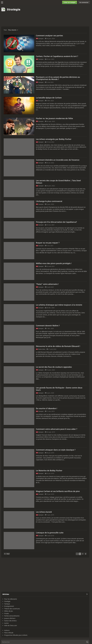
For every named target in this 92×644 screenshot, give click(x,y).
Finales (7, 613)
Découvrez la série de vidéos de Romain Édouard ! (58, 346)
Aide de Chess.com (11, 625)
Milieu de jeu (9, 611)
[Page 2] (83, 554)
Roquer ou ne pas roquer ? (48, 243)
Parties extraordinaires (12, 616)
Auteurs (7, 630)
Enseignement (9, 606)
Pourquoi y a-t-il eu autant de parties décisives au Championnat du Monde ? (58, 78)
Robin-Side (42, 349)
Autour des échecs (10, 621)
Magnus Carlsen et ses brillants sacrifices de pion (58, 491)
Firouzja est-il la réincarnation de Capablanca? (56, 222)
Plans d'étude (9, 633)
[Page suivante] (86, 554)
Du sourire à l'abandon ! (47, 408)
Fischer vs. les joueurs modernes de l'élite (54, 118)
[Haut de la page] (7, 554)
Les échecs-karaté (44, 512)
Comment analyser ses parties (49, 36)
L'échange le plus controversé (49, 201)
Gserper (41, 38)
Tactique (7, 604)
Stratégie (7, 601)
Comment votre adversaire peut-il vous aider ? (57, 429)
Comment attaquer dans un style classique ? (56, 450)
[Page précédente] (77, 554)
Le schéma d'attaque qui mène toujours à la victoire (59, 305)
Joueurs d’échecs (10, 618)
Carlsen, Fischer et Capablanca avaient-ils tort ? (57, 56)
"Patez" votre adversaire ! (47, 284)
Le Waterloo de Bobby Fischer (49, 471)
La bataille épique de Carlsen (49, 98)
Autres (6, 623)
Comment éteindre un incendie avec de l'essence (58, 160)
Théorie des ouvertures (12, 609)
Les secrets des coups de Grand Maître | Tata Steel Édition (58, 182)
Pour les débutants (11, 599)
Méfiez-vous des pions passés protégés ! (54, 263)
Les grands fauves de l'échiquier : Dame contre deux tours (59, 389)
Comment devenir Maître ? (48, 326)
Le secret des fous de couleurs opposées (54, 367)
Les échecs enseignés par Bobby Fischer (54, 139)
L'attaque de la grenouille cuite (50, 533)
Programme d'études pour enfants (16, 635)
